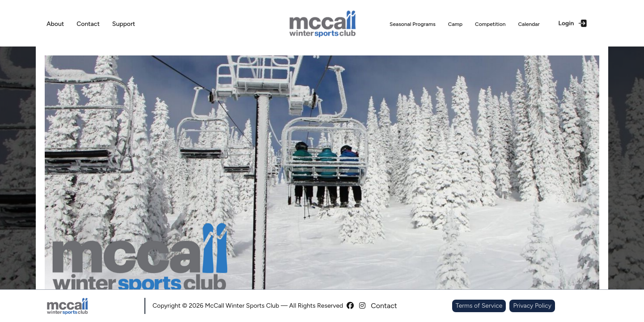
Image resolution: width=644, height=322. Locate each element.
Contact (88, 24)
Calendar (529, 24)
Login (573, 23)
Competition (490, 24)
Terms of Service (479, 306)
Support (124, 24)
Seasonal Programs (413, 24)
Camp (455, 24)
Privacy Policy (532, 306)
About (55, 24)
